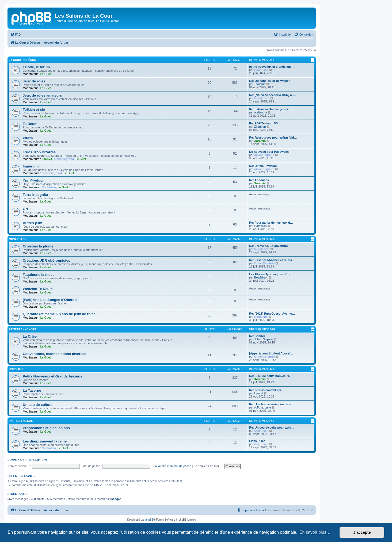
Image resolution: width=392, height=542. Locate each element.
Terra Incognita (35, 195)
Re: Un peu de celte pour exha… (272, 428)
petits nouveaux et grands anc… (272, 67)
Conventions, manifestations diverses (54, 354)
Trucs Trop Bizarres (39, 152)
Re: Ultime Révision (263, 166)
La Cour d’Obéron (22, 60)
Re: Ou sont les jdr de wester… (271, 81)
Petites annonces (22, 329)
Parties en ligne (21, 421)
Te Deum (30, 124)
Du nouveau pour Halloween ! (270, 152)
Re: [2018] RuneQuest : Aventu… (272, 314)
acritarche (261, 112)
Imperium (31, 166)
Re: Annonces (259, 180)
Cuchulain (261, 70)
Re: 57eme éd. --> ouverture (269, 246)
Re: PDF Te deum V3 (263, 123)
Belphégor (261, 277)
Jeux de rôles (34, 81)
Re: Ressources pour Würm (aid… (273, 138)
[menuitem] (16, 35)
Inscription (38, 460)
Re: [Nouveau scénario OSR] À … (273, 95)
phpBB (149, 520)
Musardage (18, 239)
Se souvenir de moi (208, 466)
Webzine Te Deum (38, 289)
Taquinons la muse (39, 275)
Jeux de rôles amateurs (42, 95)
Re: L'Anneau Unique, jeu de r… (271, 109)
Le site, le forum (36, 67)
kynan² (259, 393)
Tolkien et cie (34, 110)
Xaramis (260, 141)
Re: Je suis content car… (267, 390)
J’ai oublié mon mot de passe (172, 466)
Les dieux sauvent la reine (45, 441)
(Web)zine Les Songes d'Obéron (50, 300)
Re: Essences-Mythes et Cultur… (272, 260)
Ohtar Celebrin (264, 263)
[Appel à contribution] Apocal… (271, 353)
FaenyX (47, 159)
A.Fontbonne (263, 407)
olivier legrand (64, 159)
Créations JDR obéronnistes (46, 260)
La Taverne (32, 390)
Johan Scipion (263, 339)
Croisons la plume (38, 246)
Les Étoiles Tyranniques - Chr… (271, 274)
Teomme (260, 84)
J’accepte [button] (362, 532)
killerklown (262, 98)
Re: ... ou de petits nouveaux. (269, 376)
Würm (28, 138)
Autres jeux (32, 223)
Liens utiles (257, 441)
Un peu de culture (38, 405)
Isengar (116, 499)
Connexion (16, 460)
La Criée (30, 336)
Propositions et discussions (46, 428)
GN (25, 209)
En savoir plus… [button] (315, 532)
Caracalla (260, 226)
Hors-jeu (16, 369)
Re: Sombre (257, 336)
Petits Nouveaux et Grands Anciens (52, 376)
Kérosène (261, 317)
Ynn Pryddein (34, 180)
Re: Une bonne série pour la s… (271, 404)
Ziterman (260, 127)
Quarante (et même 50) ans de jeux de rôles (59, 314)
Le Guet (45, 74)
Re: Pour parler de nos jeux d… (271, 223)
